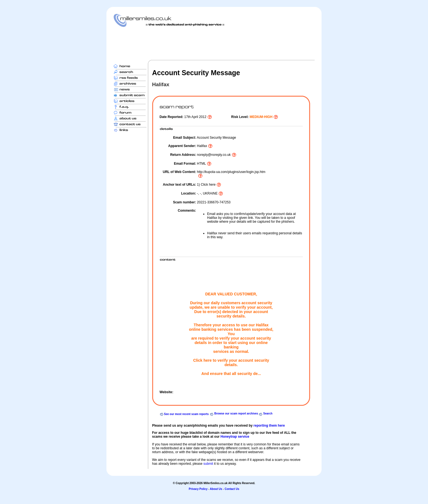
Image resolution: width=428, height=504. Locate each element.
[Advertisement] (214, 43)
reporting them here (269, 426)
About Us (216, 489)
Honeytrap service (235, 437)
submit (208, 464)
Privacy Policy (198, 489)
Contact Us (232, 489)
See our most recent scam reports (186, 414)
